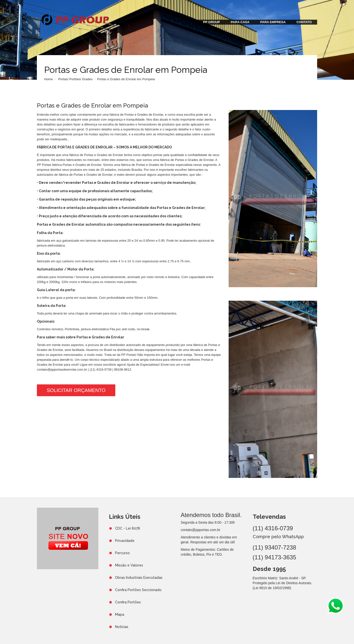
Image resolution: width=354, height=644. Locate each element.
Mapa (120, 614)
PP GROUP (211, 22)
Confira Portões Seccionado (138, 590)
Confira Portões (128, 602)
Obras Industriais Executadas (139, 578)
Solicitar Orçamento (76, 390)
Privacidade (125, 541)
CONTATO (304, 22)
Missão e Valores (129, 565)
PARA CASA (240, 22)
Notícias (122, 627)
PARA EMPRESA (273, 22)
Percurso (122, 553)
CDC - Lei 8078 (128, 528)
